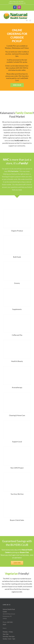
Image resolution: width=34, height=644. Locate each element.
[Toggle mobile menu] (30, 20)
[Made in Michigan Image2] (17, 421)
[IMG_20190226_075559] (17, 393)
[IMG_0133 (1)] (17, 315)
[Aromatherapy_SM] (17, 367)
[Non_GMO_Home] (17, 447)
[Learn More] (17, 563)
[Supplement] (17, 289)
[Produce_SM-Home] (17, 210)
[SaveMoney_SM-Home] (17, 500)
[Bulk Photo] (17, 236)
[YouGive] (17, 473)
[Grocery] (17, 263)
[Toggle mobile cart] (27, 20)
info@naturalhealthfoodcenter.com (17, 3)
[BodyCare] (17, 341)
